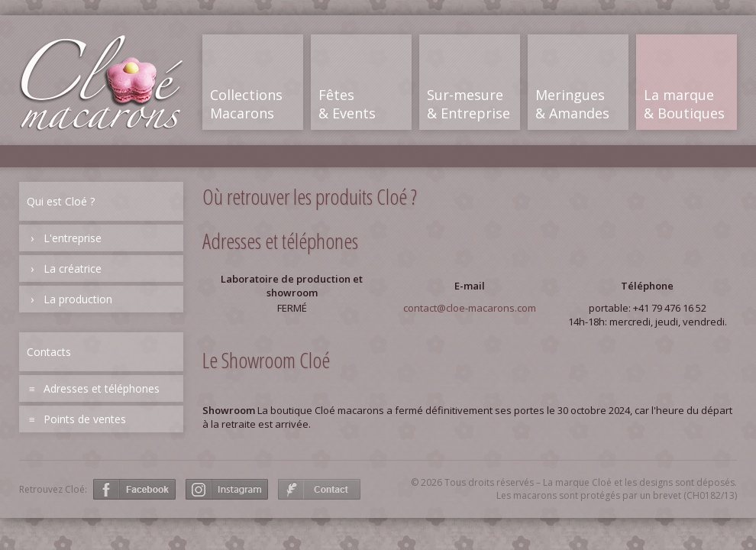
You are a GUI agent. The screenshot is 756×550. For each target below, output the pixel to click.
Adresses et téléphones (102, 388)
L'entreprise (73, 238)
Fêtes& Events (347, 104)
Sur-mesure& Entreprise (468, 104)
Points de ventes (85, 419)
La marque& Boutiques (684, 104)
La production (78, 299)
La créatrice (73, 269)
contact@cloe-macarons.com (470, 308)
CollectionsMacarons (246, 104)
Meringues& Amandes (572, 104)
